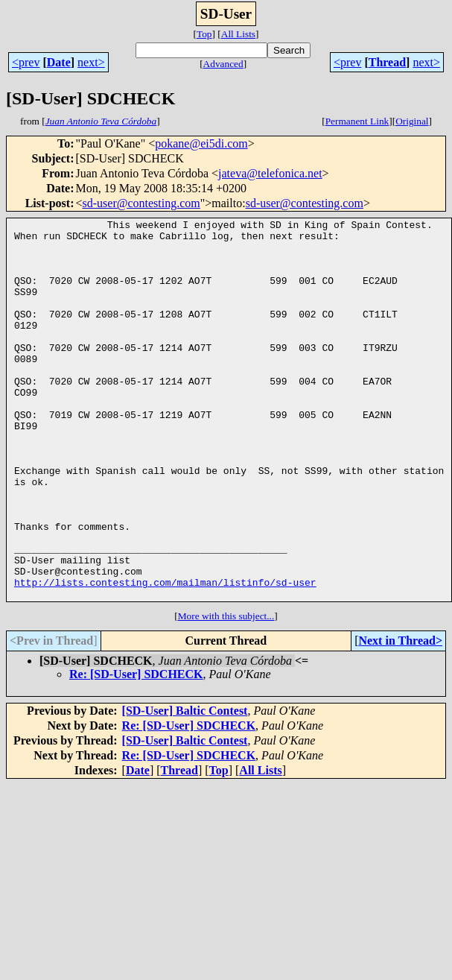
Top (204, 34)
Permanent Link (357, 121)
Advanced (223, 64)
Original (412, 121)
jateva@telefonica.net (270, 173)
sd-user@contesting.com (141, 203)
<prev (26, 62)
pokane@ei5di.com (201, 143)
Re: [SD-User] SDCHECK (136, 750)
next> (91, 62)
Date (59, 62)
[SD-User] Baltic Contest (185, 787)
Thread (387, 62)
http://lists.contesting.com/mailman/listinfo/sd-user (165, 656)
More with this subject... (226, 692)
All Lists (238, 34)
